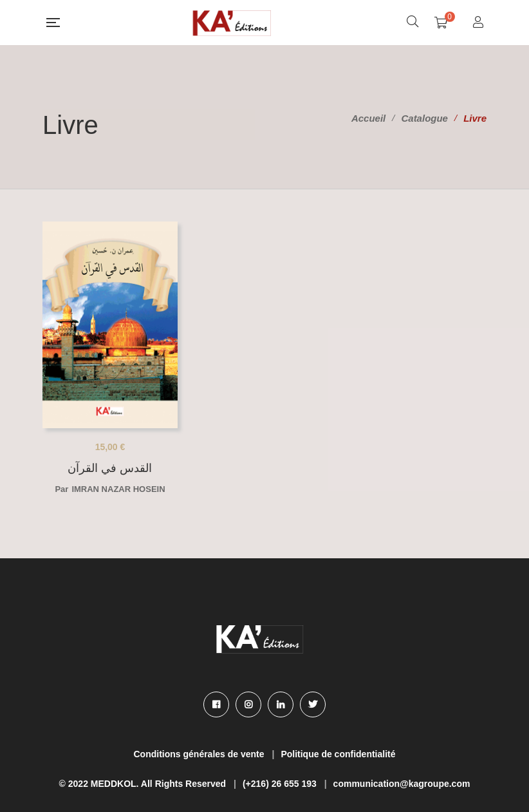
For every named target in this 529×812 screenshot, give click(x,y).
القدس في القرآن (110, 468)
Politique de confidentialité (338, 754)
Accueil (368, 118)
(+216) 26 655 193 (280, 784)
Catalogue (424, 118)
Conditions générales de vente (199, 754)
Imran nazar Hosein (118, 489)
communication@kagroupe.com (402, 784)
